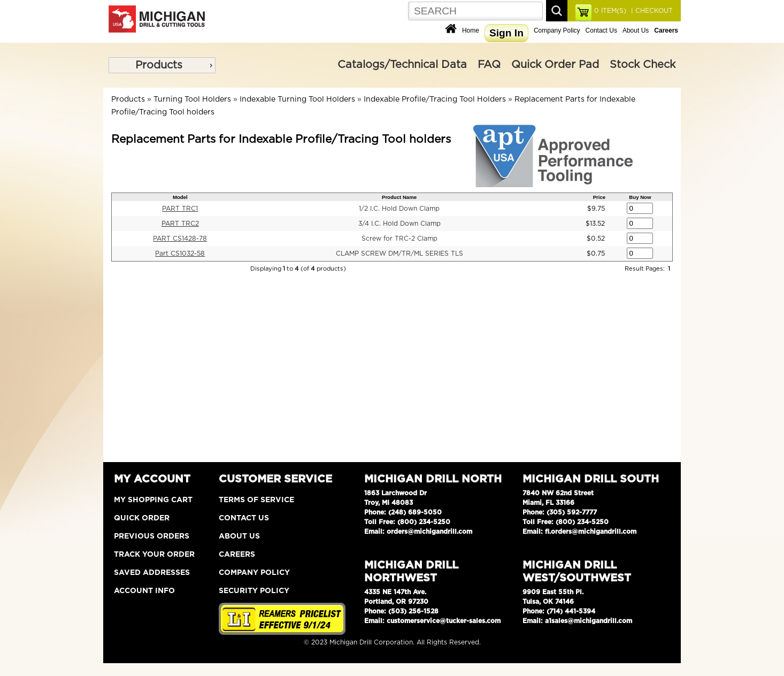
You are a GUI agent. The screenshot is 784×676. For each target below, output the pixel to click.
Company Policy (557, 30)
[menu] (162, 65)
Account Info (144, 591)
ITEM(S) (610, 11)
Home (471, 30)
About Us (636, 30)
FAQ (489, 65)
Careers (237, 555)
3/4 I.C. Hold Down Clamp (399, 224)
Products (159, 65)
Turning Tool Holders (192, 99)
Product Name (399, 197)
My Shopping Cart (153, 500)
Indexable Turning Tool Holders (297, 99)
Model (180, 197)
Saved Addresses (152, 573)
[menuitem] (162, 65)
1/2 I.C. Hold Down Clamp (399, 209)
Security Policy (254, 591)
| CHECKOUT (651, 11)
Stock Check (643, 65)
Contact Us (601, 30)
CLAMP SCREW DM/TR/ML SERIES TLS (399, 253)
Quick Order (142, 518)
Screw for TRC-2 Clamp (399, 239)
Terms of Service (256, 500)
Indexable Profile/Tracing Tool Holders (435, 99)
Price (599, 197)
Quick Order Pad (555, 65)
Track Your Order (154, 555)
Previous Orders (152, 536)
